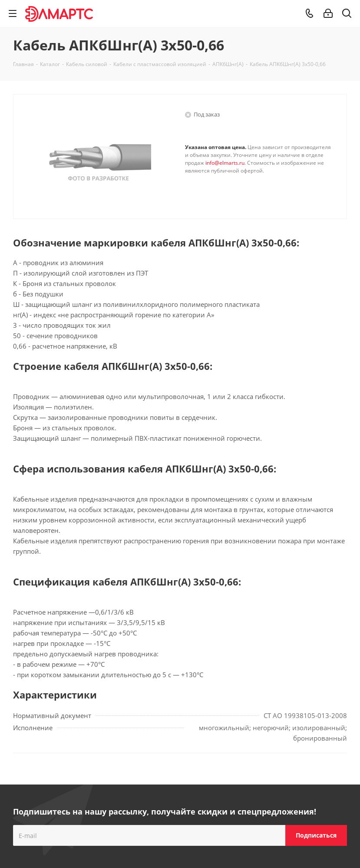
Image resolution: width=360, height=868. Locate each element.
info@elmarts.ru (225, 163)
